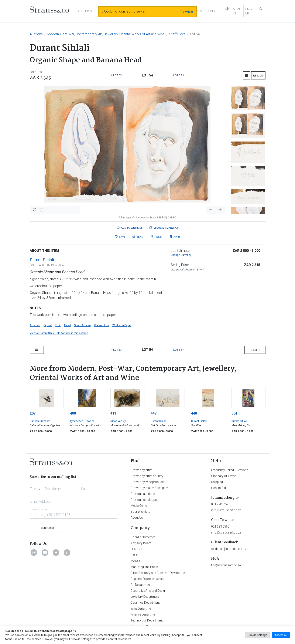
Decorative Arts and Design (149, 591)
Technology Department (147, 620)
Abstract (35, 325)
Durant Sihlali (42, 260)
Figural (48, 325)
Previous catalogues (144, 500)
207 (33, 413)
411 (113, 413)
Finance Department (144, 614)
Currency (164, 228)
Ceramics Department (145, 603)
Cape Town (220, 520)
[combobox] (36, 488)
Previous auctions (143, 494)
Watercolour (102, 325)
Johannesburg (223, 498)
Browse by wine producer (148, 482)
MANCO (136, 561)
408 (73, 413)
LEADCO (136, 549)
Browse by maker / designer (149, 488)
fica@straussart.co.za (226, 565)
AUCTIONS (85, 11)
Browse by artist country (147, 476)
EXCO (134, 555)
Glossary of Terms (224, 476)
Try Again (186, 11)
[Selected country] (34, 514)
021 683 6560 (220, 527)
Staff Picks (177, 34)
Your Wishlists (140, 512)
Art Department (141, 585)
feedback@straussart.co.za (230, 549)
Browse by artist (141, 470)
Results (258, 76)
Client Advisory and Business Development (159, 573)
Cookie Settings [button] (257, 635)
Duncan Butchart (40, 421)
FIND (212, 11)
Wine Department (142, 609)
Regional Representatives (147, 579)
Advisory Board (141, 543)
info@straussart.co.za (226, 510)
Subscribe (48, 528)
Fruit (58, 325)
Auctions (36, 34)
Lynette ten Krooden (82, 421)
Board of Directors (143, 537)
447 (154, 413)
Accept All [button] (281, 635)
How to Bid (218, 488)
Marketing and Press (144, 567)
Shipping (217, 482)
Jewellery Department (145, 597)
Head (67, 325)
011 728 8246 (220, 504)
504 (234, 413)
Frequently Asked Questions (230, 470)
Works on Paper (122, 325)
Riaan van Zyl (118, 421)
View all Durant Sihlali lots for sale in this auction (59, 333)
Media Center (139, 506)
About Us (137, 518)
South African (82, 325)
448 (194, 413)
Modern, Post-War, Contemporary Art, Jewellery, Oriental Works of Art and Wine (106, 34)
